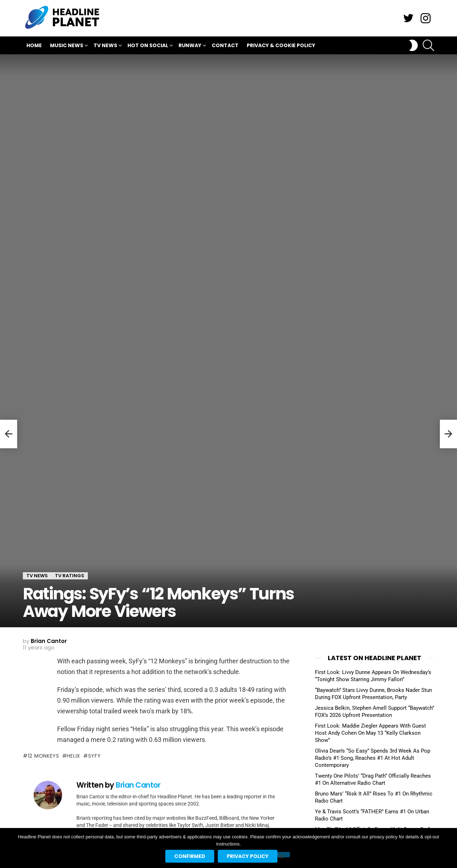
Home (34, 45)
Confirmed (190, 856)
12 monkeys (44, 756)
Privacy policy (248, 856)
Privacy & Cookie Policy (281, 45)
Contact (225, 45)
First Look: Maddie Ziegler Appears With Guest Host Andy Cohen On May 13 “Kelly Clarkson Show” (370, 733)
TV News (105, 46)
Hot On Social (148, 46)
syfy (95, 756)
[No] (281, 855)
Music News (67, 46)
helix (74, 756)
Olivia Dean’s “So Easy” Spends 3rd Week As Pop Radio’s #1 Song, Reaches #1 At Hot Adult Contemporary (373, 758)
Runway (190, 46)
